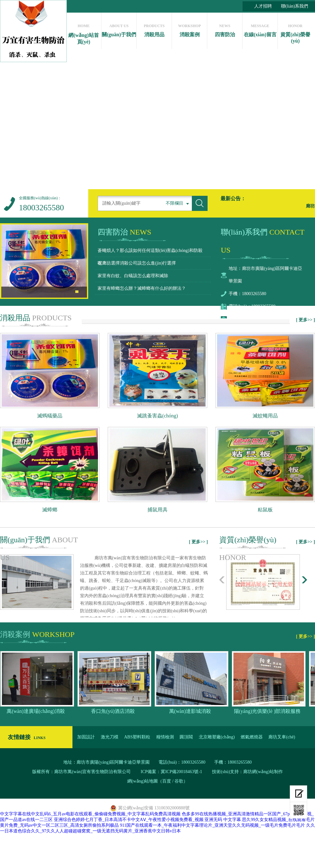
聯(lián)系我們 (295, 6)
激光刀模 (110, 737)
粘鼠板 (265, 510)
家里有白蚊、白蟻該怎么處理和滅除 (133, 276)
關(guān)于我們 (119, 29)
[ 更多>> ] (306, 320)
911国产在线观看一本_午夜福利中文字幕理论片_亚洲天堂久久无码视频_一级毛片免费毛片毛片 (212, 825)
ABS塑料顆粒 (137, 737)
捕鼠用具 (157, 510)
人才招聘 (263, 6)
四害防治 (225, 29)
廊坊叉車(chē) (282, 737)
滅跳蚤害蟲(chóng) (157, 416)
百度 (167, 781)
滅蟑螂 (50, 510)
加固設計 (86, 737)
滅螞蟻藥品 (50, 416)
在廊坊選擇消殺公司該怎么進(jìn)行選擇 (137, 263)
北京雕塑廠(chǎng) (217, 737)
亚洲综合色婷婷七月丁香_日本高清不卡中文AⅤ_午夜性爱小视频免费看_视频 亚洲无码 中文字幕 (147, 820)
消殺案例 (189, 29)
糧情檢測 (165, 737)
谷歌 (179, 781)
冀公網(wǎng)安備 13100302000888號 (154, 808)
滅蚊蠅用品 (265, 416)
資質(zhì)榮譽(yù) (295, 32)
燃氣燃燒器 (252, 737)
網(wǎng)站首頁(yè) (84, 32)
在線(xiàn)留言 (260, 29)
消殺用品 (154, 29)
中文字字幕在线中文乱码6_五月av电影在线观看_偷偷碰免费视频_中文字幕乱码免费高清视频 (90, 814)
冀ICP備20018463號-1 (182, 772)
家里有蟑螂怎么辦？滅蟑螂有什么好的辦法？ (142, 288)
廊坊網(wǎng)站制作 (263, 772)
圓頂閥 (186, 737)
